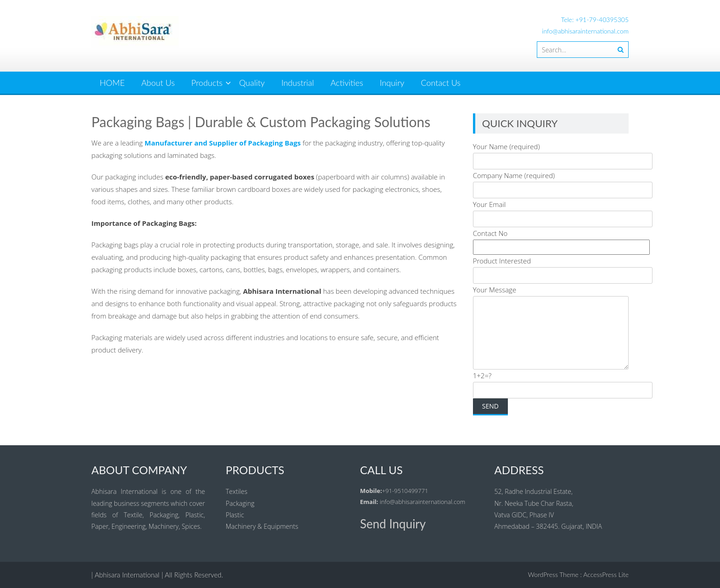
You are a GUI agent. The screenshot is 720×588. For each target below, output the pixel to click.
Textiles (237, 491)
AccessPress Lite (606, 574)
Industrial (298, 83)
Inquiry (392, 83)
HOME (112, 83)
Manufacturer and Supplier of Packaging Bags (223, 143)
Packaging (240, 503)
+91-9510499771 (405, 491)
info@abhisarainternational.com (585, 31)
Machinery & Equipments (262, 526)
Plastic (235, 515)
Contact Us (441, 83)
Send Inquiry (393, 524)
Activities (347, 83)
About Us (158, 83)
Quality (252, 83)
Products (207, 83)
